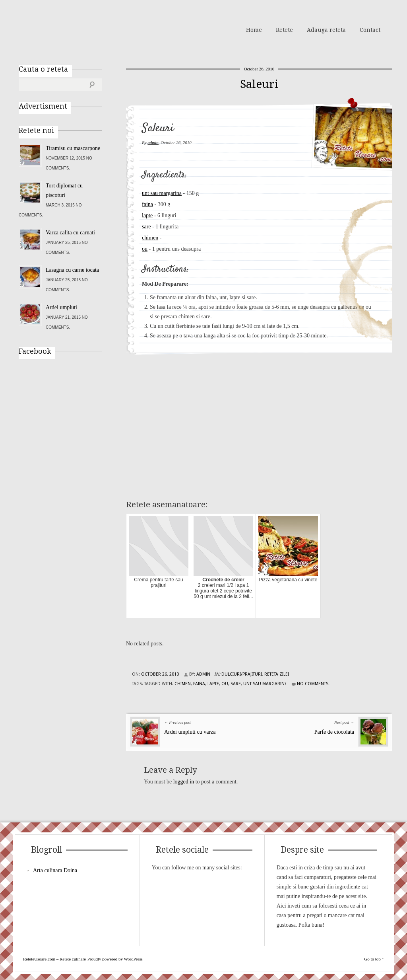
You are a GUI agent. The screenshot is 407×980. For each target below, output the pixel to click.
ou (145, 249)
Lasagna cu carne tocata (72, 270)
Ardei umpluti (61, 307)
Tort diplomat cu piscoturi (64, 190)
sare (146, 227)
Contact (370, 30)
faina (147, 204)
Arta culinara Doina (55, 870)
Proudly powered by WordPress (115, 959)
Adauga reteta (326, 30)
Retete (284, 30)
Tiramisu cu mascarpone (73, 148)
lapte (147, 215)
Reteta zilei (277, 674)
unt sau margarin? (265, 684)
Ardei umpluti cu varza (190, 732)
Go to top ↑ (374, 959)
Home (254, 30)
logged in (184, 782)
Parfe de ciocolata (334, 732)
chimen (150, 238)
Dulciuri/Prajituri (242, 674)
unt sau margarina (162, 193)
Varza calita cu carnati (70, 233)
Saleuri (259, 84)
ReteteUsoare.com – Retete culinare (76, 29)
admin (153, 142)
